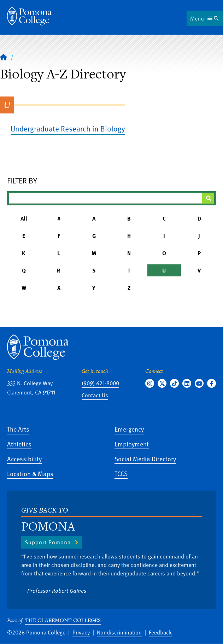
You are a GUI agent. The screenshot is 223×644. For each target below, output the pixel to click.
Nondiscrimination (119, 632)
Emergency (129, 429)
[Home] (29, 16)
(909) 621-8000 (100, 383)
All (24, 218)
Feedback (160, 632)
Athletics (19, 444)
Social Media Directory (145, 459)
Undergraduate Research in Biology (68, 128)
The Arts (18, 429)
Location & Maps (30, 473)
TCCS (121, 473)
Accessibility (24, 459)
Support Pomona (48, 542)
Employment (132, 444)
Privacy (81, 632)
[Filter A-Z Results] (105, 198)
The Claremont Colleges (63, 620)
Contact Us (95, 395)
